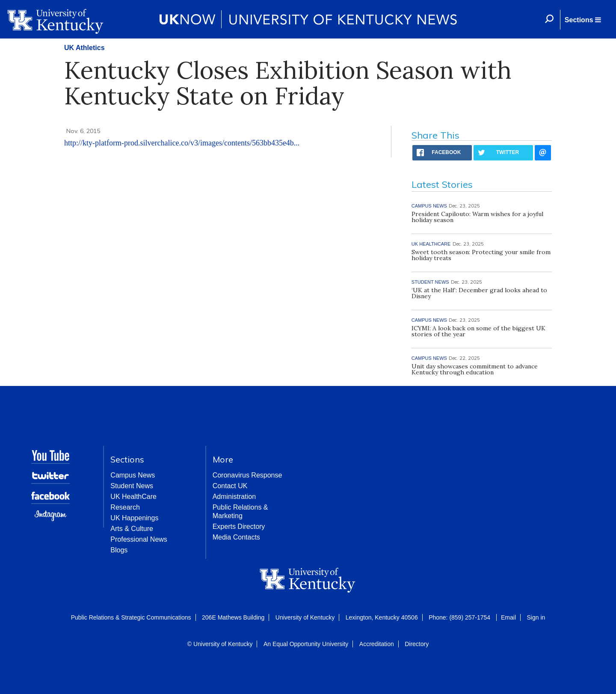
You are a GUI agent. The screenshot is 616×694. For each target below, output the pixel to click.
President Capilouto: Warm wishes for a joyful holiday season (477, 217)
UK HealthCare (133, 497)
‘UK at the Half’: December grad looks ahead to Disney (479, 293)
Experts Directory (239, 526)
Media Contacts (236, 537)
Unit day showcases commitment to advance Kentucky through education (475, 369)
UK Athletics (84, 48)
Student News (132, 486)
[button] (583, 20)
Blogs (119, 550)
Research (125, 507)
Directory (417, 644)
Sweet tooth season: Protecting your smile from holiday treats (481, 255)
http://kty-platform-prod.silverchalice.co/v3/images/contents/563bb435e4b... (182, 143)
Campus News (133, 475)
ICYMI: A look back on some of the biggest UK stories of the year (478, 331)
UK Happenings (134, 518)
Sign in (536, 617)
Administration (234, 497)
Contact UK (230, 486)
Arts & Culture (132, 529)
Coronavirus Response (247, 475)
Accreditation (377, 644)
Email (508, 617)
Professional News (139, 539)
